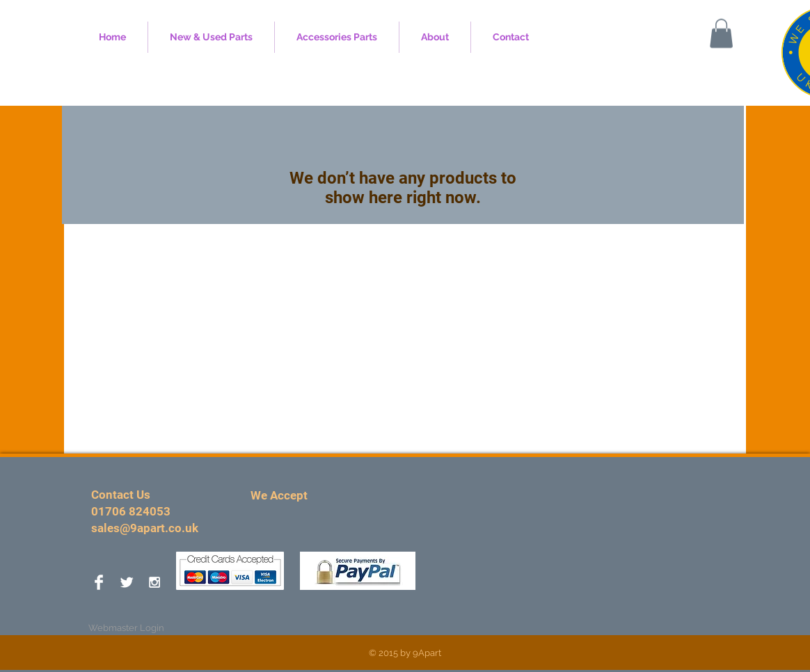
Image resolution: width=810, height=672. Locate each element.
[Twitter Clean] (127, 582)
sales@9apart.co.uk (145, 528)
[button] (721, 33)
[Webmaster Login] (126, 628)
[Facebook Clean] (99, 582)
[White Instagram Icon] (154, 582)
